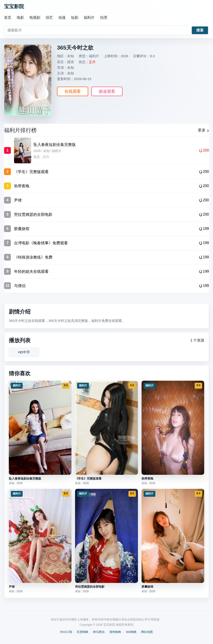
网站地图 (147, 632)
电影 (20, 18)
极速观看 (107, 91)
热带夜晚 (147, 479)
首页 (8, 18)
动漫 (62, 18)
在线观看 (73, 91)
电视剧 (35, 18)
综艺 (49, 18)
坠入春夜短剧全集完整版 (25, 479)
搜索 (200, 30)
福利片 (89, 18)
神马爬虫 (99, 632)
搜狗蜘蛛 (115, 632)
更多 (203, 130)
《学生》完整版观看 (88, 479)
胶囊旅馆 (147, 587)
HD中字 (24, 352)
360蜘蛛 (131, 632)
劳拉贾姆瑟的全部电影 (90, 587)
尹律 (12, 587)
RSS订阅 (66, 632)
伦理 (104, 18)
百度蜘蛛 (83, 632)
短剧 (75, 18)
